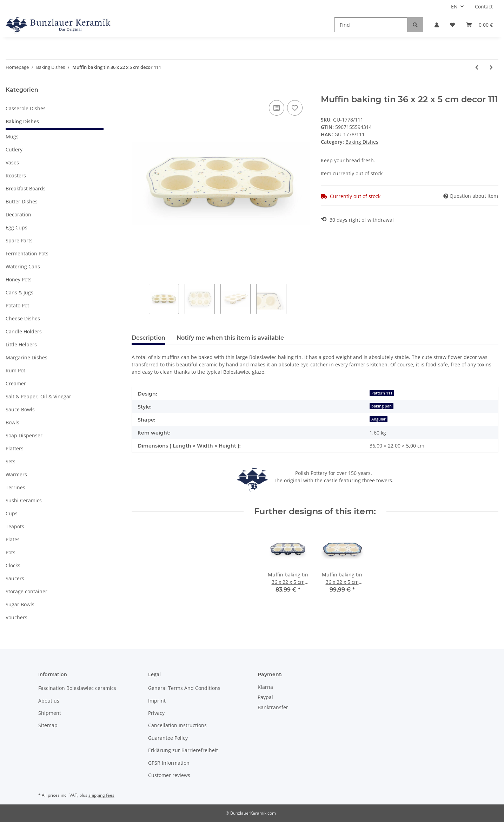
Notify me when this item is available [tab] (230, 338)
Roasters (16, 175)
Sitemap (48, 725)
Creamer (16, 383)
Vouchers (16, 617)
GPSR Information (169, 763)
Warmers (16, 474)
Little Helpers (21, 344)
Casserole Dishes (26, 108)
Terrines (15, 487)
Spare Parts (19, 240)
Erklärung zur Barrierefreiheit (183, 750)
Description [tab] (148, 338)
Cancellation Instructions (177, 725)
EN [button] (454, 6)
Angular (379, 419)
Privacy (156, 713)
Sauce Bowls (20, 409)
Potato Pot (17, 305)
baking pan (382, 406)
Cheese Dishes (23, 318)
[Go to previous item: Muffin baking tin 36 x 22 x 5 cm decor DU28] (477, 67)
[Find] (371, 25)
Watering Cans (23, 266)
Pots (11, 552)
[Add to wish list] (295, 108)
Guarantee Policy (168, 738)
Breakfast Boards (26, 188)
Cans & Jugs (19, 292)
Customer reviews (169, 775)
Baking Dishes (362, 142)
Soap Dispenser (24, 435)
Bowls (12, 422)
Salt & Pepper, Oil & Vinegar (38, 396)
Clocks (13, 565)
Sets (11, 461)
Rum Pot (15, 370)
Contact (484, 6)
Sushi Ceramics (24, 500)
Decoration (18, 214)
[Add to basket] (137, 91)
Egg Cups (16, 227)
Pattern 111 (382, 393)
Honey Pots (19, 279)
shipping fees (101, 795)
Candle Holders (24, 331)
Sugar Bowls (20, 604)
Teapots (15, 526)
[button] (437, 25)
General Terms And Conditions (184, 688)
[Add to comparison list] (277, 108)
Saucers (15, 578)
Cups (12, 513)
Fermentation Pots (27, 253)
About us (49, 701)
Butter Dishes (22, 201)
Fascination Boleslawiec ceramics (77, 688)
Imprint (157, 701)
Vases (12, 162)
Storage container (26, 591)
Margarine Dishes (26, 357)
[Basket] (479, 25)
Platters (15, 448)
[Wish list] (452, 25)
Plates (13, 539)
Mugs (12, 136)
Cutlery (14, 149)
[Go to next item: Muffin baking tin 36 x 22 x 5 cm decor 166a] (491, 67)
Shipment (50, 713)
